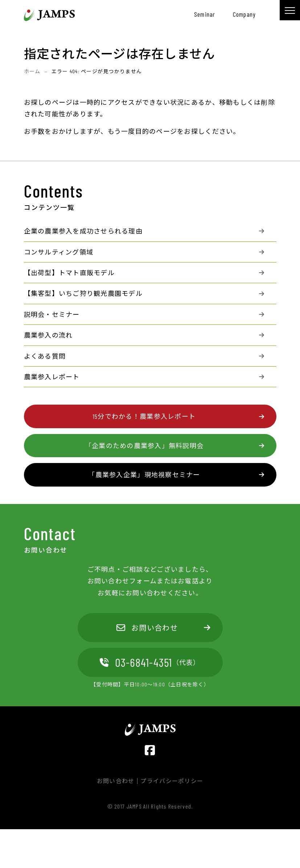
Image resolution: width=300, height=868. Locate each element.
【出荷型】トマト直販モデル (69, 273)
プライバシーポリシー (172, 781)
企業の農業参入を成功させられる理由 (83, 231)
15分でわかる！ (144, 416)
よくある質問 (45, 356)
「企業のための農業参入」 (144, 446)
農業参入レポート (52, 377)
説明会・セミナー (52, 314)
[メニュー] (290, 10)
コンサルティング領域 (59, 252)
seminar (205, 14)
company (244, 14)
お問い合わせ (147, 628)
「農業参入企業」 (144, 475)
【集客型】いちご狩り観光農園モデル (83, 293)
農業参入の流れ (48, 335)
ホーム (32, 71)
